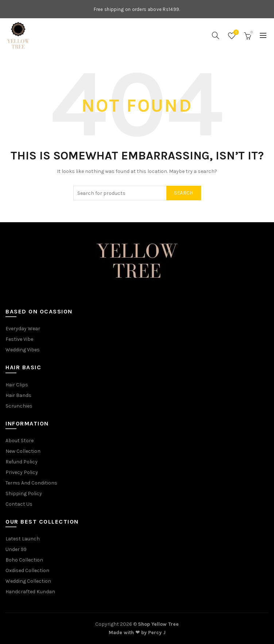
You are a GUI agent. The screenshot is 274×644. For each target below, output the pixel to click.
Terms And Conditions (31, 483)
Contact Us (19, 504)
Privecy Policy (22, 472)
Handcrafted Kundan (30, 592)
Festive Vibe (19, 339)
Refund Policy (22, 462)
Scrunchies (19, 406)
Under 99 (16, 549)
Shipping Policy (24, 493)
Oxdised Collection (27, 570)
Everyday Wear (23, 329)
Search (184, 193)
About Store (20, 441)
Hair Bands (18, 395)
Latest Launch (23, 539)
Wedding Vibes (23, 350)
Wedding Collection (28, 581)
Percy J (157, 633)
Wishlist (236, 33)
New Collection (23, 451)
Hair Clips (17, 385)
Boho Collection (24, 560)
